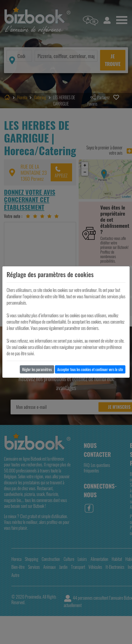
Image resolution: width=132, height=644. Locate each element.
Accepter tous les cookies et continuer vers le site (90, 369)
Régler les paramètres (37, 369)
